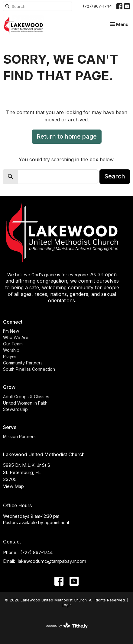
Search (115, 176)
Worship (11, 350)
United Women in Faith (25, 403)
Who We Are (16, 337)
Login (67, 605)
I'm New (11, 331)
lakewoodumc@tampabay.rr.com (52, 561)
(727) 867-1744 (97, 6)
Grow (9, 387)
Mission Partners (19, 436)
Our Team (13, 344)
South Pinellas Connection (29, 369)
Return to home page (67, 136)
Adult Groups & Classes (26, 397)
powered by (67, 626)
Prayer (10, 356)
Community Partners (23, 363)
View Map (13, 486)
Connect (13, 322)
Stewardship (15, 409)
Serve (10, 427)
